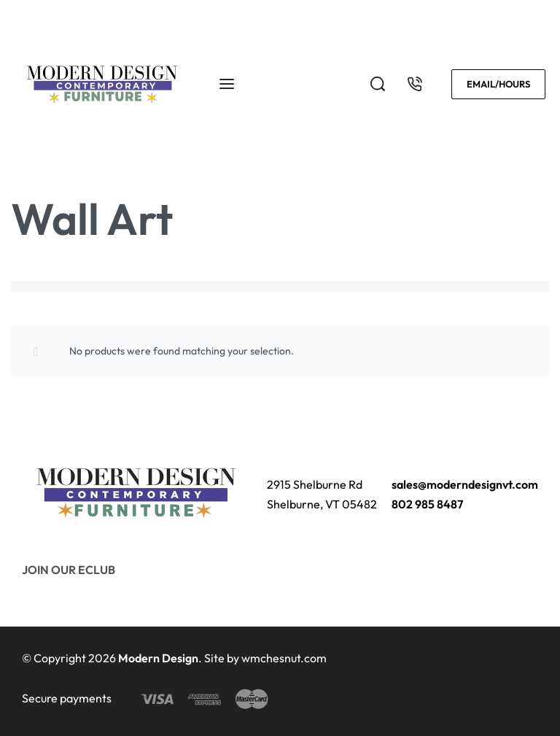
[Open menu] (227, 84)
